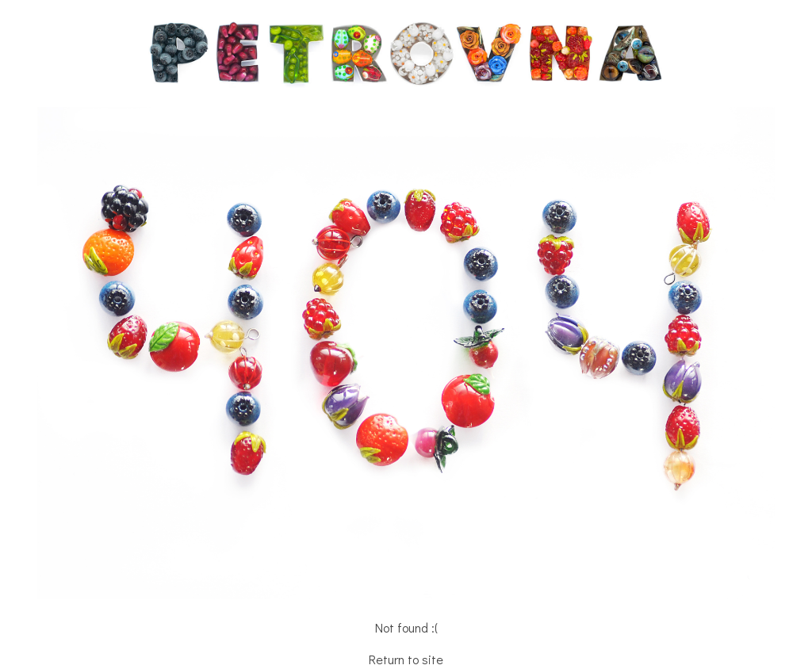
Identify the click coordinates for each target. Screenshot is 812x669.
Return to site (406, 659)
